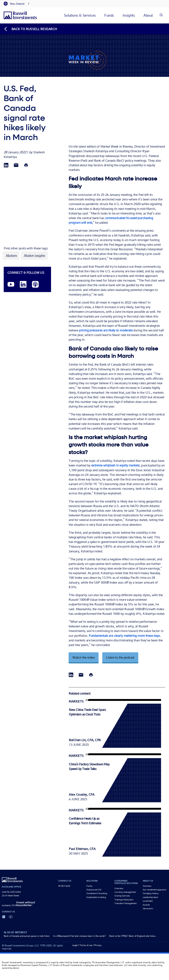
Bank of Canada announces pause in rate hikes (27, 936)
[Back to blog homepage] (30, 29)
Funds (89, 886)
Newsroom (148, 909)
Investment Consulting (97, 893)
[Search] (161, 15)
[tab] (16, 4)
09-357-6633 (64, 886)
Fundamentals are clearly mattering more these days (124, 636)
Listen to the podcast (120, 657)
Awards (146, 905)
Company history (151, 893)
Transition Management (125, 903)
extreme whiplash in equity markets (115, 465)
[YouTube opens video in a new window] (11, 285)
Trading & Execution (124, 900)
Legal (75, 945)
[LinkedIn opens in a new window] (23, 285)
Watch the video (84, 657)
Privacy (98, 945)
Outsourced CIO (94, 890)
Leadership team (150, 897)
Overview (119, 888)
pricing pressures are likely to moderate (106, 330)
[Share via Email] (16, 165)
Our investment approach (155, 890)
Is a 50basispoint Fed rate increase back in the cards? (79, 936)
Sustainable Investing (96, 897)
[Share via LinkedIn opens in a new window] (6, 165)
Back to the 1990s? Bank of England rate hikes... (133, 936)
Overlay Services (122, 896)
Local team (148, 901)
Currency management (125, 892)
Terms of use (86, 945)
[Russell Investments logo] (20, 15)
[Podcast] (35, 285)
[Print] (26, 165)
